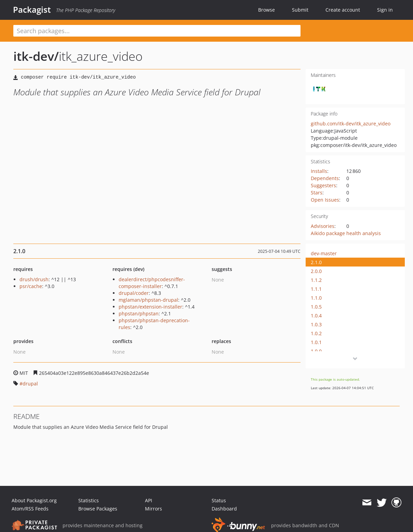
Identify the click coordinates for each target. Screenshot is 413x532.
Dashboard (224, 509)
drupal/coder (134, 293)
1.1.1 (316, 289)
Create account (343, 10)
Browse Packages (98, 509)
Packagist (32, 10)
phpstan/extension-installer (150, 307)
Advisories (323, 226)
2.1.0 (316, 262)
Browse (267, 10)
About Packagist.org (34, 500)
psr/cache (31, 286)
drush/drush (34, 279)
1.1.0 (316, 298)
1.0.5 (316, 307)
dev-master (324, 253)
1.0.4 (316, 316)
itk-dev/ (36, 56)
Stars (317, 193)
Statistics (89, 500)
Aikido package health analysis (346, 233)
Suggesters (323, 185)
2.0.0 (316, 271)
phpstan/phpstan (139, 313)
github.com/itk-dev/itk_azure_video (351, 124)
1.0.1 (316, 342)
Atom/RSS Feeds (30, 509)
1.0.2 (316, 333)
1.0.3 (316, 324)
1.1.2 (316, 280)
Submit (300, 10)
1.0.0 (316, 351)
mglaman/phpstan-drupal (148, 300)
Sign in (385, 10)
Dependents (325, 178)
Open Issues (325, 200)
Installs (319, 171)
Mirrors (154, 509)
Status (219, 500)
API (149, 500)
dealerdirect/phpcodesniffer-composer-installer (152, 283)
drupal (30, 384)
